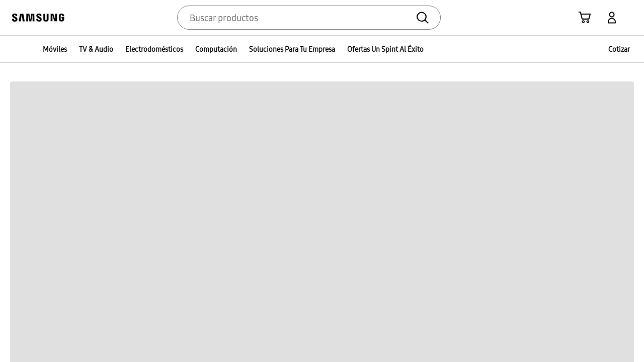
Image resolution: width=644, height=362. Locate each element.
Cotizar (619, 49)
